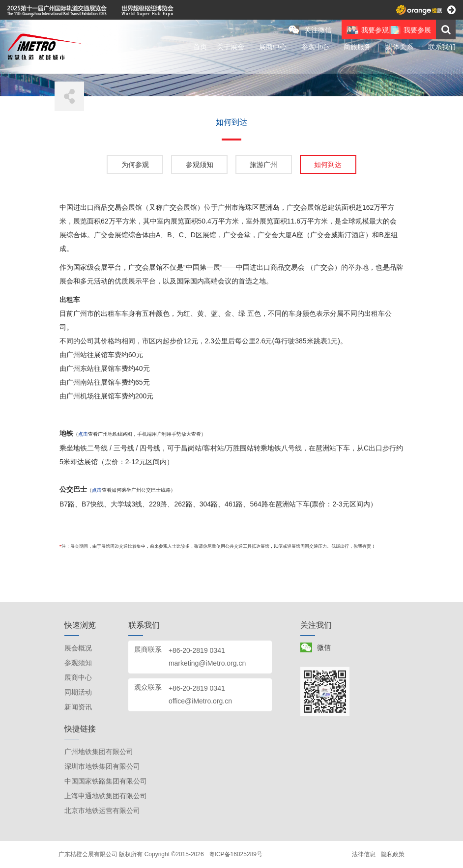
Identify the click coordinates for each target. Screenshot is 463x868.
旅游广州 (263, 165)
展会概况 (78, 648)
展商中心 (273, 47)
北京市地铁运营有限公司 (102, 811)
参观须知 (200, 165)
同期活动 (78, 692)
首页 (200, 47)
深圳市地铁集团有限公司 (102, 766)
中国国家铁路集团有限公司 (106, 781)
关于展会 (231, 47)
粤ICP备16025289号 (236, 854)
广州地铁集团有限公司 (99, 752)
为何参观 (135, 165)
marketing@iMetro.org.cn (207, 663)
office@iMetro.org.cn (200, 701)
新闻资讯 (78, 707)
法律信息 (364, 854)
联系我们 (442, 47)
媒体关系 (400, 47)
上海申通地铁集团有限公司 (106, 796)
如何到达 (328, 165)
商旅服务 (357, 47)
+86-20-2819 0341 (197, 650)
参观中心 (315, 47)
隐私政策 (393, 854)
